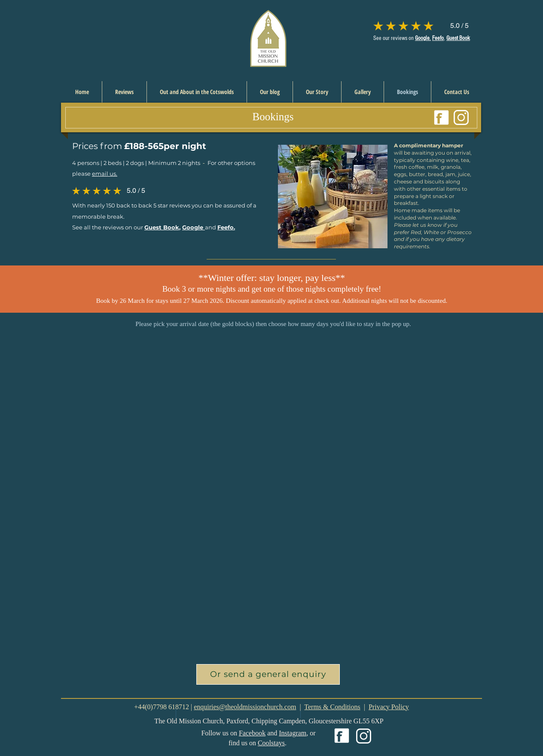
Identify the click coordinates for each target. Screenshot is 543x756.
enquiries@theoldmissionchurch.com (245, 707)
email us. (105, 174)
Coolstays (271, 743)
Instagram (293, 733)
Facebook (252, 733)
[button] (268, 674)
